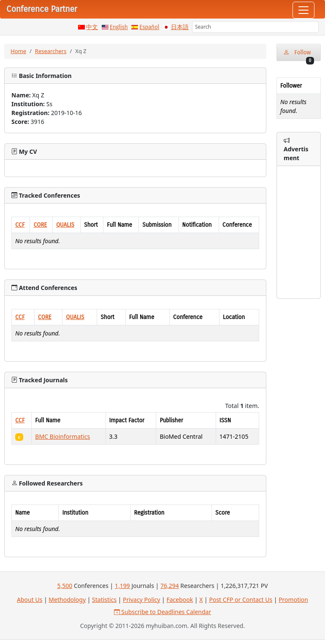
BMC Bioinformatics (62, 436)
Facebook (180, 600)
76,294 (170, 586)
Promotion (293, 600)
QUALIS (65, 225)
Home (18, 51)
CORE (40, 225)
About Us (30, 600)
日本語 (180, 27)
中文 (92, 27)
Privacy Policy (141, 600)
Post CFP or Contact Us (241, 600)
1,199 (122, 586)
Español (149, 27)
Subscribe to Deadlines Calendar (163, 612)
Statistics (104, 600)
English (119, 27)
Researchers (51, 51)
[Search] (255, 27)
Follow (299, 55)
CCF (20, 225)
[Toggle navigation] (303, 10)
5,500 (65, 586)
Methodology (67, 600)
